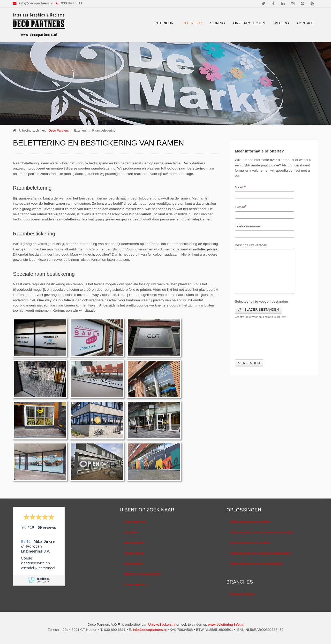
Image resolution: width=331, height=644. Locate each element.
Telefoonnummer (248, 226)
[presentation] (274, 342)
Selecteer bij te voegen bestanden (261, 301)
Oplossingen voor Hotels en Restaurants (262, 532)
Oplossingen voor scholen (251, 522)
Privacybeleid (134, 543)
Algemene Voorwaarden (142, 574)
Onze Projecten (249, 23)
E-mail (241, 207)
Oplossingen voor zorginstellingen (257, 563)
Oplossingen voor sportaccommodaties (261, 553)
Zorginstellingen (243, 594)
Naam (240, 187)
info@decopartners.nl (36, 3)
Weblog (281, 23)
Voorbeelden (133, 563)
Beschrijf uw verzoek (251, 245)
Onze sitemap (134, 522)
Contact (306, 23)
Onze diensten (135, 584)
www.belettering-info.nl (226, 624)
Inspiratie (131, 532)
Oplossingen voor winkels (250, 543)
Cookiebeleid (134, 553)
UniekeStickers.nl (162, 624)
